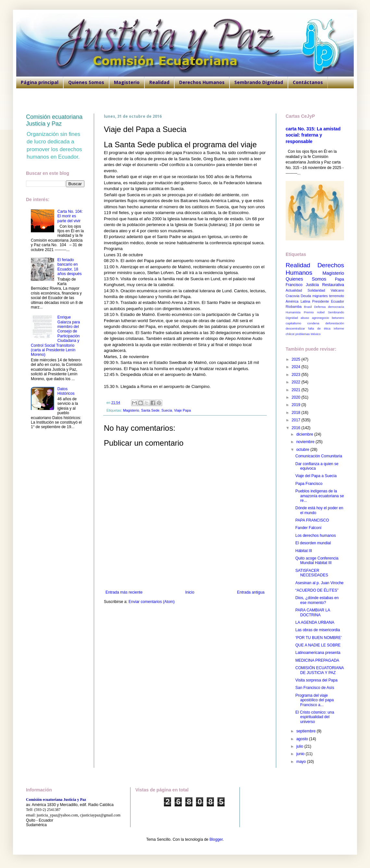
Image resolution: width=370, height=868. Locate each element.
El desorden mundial (313, 543)
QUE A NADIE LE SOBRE (318, 645)
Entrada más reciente (124, 592)
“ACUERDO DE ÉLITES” (317, 590)
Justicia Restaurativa (325, 285)
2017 (297, 420)
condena (313, 323)
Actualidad (294, 290)
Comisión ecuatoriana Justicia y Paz (54, 120)
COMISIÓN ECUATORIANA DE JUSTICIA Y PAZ (320, 670)
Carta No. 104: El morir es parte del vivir (70, 216)
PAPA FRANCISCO (312, 520)
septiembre (307, 731)
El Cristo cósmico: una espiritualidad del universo (315, 717)
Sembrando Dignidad (259, 82)
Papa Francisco (309, 484)
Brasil (308, 307)
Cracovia (293, 296)
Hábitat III (304, 551)
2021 (297, 390)
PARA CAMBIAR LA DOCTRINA (313, 612)
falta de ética (320, 328)
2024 (297, 367)
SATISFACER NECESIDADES (312, 573)
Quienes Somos (86, 82)
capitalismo (293, 323)
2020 (297, 397)
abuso (305, 318)
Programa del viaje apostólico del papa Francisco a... (314, 700)
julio (300, 746)
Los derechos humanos (316, 536)
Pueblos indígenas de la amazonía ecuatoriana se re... (320, 496)
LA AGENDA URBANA (315, 622)
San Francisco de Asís (315, 688)
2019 (297, 405)
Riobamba (294, 307)
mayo (302, 762)
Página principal (40, 82)
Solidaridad (316, 290)
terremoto (337, 296)
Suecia (167, 410)
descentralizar (295, 328)
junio (301, 754)
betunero (338, 318)
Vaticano (337, 290)
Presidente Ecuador (328, 301)
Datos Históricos (66, 391)
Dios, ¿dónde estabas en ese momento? (317, 600)
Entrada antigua (251, 592)
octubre (303, 450)
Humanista (293, 312)
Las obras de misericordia (318, 630)
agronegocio (321, 318)
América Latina (298, 301)
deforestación (335, 323)
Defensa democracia (329, 307)
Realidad (159, 82)
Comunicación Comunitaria (319, 456)
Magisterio (127, 82)
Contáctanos (308, 82)
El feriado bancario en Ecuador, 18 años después (70, 267)
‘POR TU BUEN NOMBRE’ (319, 638)
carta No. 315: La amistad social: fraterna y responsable (313, 135)
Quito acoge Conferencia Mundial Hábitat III (317, 561)
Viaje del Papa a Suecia (316, 476)
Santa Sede (150, 410)
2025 (297, 359)
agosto (303, 739)
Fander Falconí (308, 528)
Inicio (190, 592)
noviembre (306, 442)
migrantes (320, 296)
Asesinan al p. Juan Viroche (320, 583)
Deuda (306, 296)
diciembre (305, 434)
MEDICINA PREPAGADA (317, 660)
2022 (297, 382)
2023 (297, 375)
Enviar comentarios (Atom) (152, 602)
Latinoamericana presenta (318, 653)
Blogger (216, 839)
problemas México (308, 334)
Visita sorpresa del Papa (316, 680)
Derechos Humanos (202, 82)
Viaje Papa (182, 410)
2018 (297, 413)
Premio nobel (314, 312)
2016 (297, 428)
